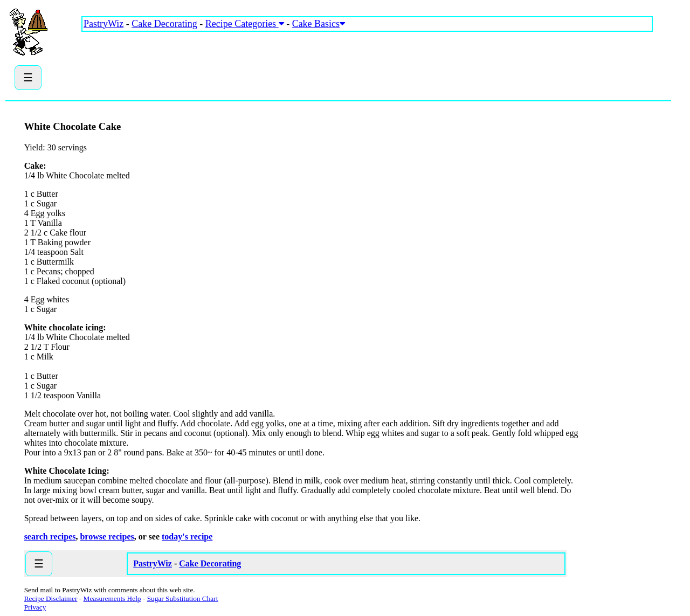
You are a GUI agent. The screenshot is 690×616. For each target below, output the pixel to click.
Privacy (35, 607)
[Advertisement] (278, 65)
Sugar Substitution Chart (183, 598)
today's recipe (187, 537)
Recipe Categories (245, 24)
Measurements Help (112, 598)
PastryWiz (103, 24)
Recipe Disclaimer (51, 598)
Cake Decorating (164, 24)
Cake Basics (319, 24)
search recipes (50, 537)
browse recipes (107, 537)
